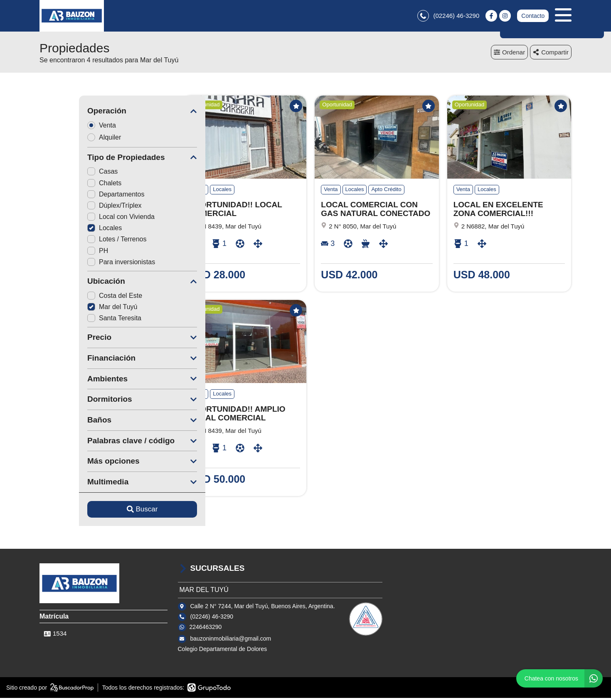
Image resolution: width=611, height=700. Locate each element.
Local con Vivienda (81, 219)
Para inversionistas (82, 264)
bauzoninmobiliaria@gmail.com (231, 640)
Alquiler (67, 139)
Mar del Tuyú (73, 308)
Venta (65, 127)
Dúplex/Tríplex (75, 207)
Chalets (65, 185)
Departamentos (76, 196)
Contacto (533, 17)
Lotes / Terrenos (77, 241)
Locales (65, 230)
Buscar (103, 511)
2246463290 (206, 629)
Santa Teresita (75, 320)
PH (58, 252)
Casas (63, 173)
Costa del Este (75, 297)
